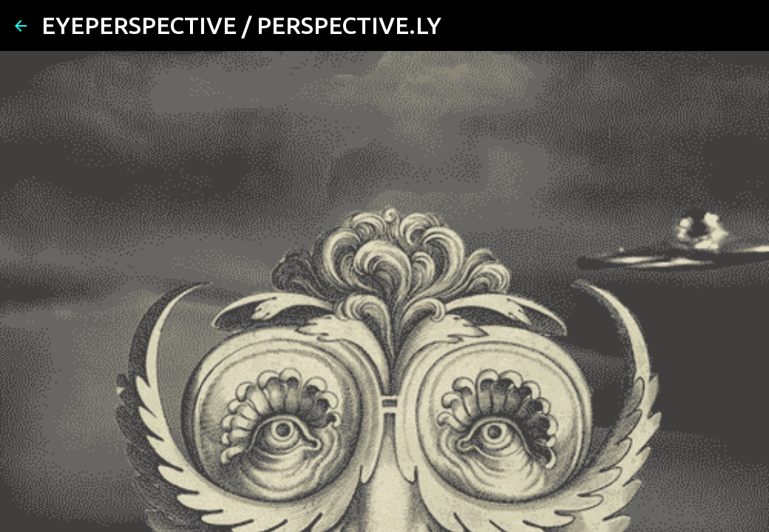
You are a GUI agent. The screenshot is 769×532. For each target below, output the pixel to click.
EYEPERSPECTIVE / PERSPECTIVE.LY (241, 25)
